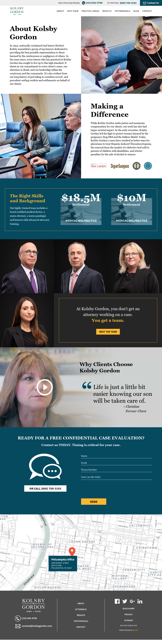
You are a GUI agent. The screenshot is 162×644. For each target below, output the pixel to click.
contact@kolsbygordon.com (34, 626)
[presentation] (102, 489)
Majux (135, 630)
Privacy (129, 614)
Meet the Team (108, 332)
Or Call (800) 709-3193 (45, 488)
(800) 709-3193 (128, 3)
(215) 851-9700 (94, 3)
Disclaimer (128, 608)
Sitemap (129, 620)
